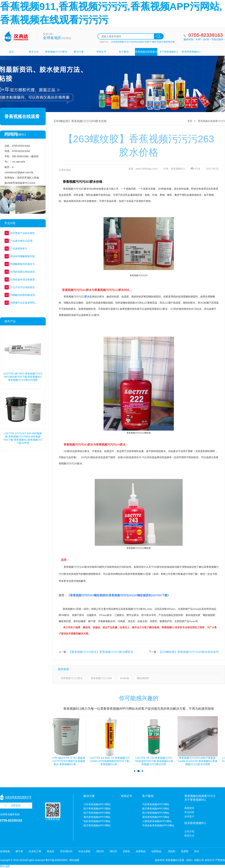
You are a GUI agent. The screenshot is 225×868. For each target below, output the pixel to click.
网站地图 (74, 860)
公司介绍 (189, 831)
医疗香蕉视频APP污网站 (97, 809)
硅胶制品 (141, 851)
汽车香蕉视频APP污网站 (97, 804)
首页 (11, 52)
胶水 (197, 851)
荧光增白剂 (66, 851)
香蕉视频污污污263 (101, 678)
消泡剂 (171, 851)
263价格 (124, 678)
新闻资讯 (189, 808)
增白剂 (100, 851)
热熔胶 (185, 851)
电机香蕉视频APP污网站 (97, 821)
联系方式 (189, 836)
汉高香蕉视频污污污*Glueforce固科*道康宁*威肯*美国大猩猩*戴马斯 (143, 42)
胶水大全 (34, 52)
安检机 (126, 851)
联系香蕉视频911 (191, 52)
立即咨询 (16, 806)
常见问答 (189, 812)
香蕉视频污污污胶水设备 (56, 55)
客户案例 (124, 52)
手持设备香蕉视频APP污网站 (158, 825)
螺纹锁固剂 (143, 678)
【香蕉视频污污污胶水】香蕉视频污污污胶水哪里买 (101, 652)
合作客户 (189, 816)
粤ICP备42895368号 (57, 860)
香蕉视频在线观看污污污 (146, 55)
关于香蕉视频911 (169, 52)
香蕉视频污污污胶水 (72, 678)
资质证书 (101, 52)
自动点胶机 (84, 851)
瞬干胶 (19, 851)
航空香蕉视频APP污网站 (97, 825)
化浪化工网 (35, 851)
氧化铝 (51, 851)
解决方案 (79, 52)
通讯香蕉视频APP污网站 (97, 817)
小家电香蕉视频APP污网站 (157, 821)
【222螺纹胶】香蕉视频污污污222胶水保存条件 (189, 652)
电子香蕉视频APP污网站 (97, 813)
